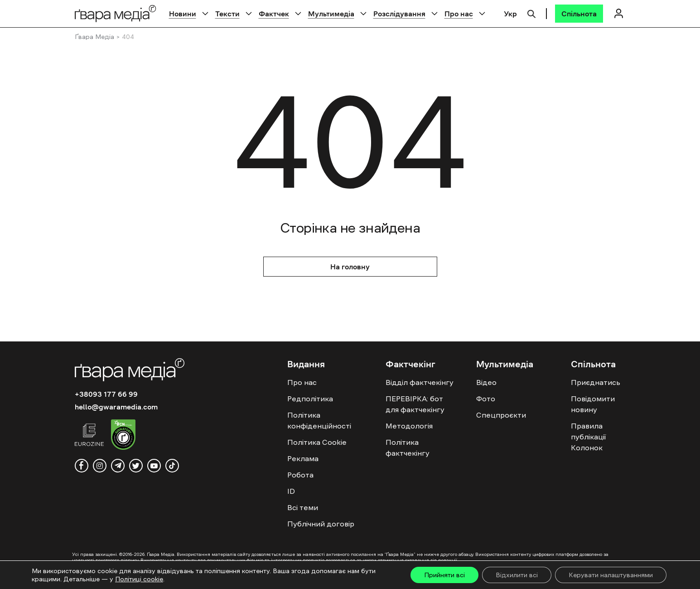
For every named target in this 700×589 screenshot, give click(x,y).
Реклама (303, 458)
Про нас (459, 14)
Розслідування (399, 14)
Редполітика (310, 399)
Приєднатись (596, 382)
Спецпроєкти (501, 415)
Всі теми (303, 507)
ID (291, 491)
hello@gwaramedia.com (116, 407)
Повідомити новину (593, 404)
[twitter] (136, 466)
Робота (300, 475)
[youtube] (154, 466)
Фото (486, 399)
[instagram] (100, 466)
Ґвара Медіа (94, 37)
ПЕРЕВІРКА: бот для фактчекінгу (415, 404)
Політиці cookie (139, 579)
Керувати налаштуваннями (611, 575)
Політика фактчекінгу (408, 448)
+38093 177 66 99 (106, 394)
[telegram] (118, 466)
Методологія (409, 426)
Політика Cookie (317, 442)
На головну (350, 267)
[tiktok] (172, 466)
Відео (486, 382)
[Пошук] (531, 13)
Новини (183, 14)
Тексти (227, 14)
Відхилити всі (517, 575)
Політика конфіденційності (319, 420)
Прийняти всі (444, 575)
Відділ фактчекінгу (420, 382)
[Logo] (116, 13)
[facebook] (82, 466)
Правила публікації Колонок (588, 437)
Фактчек (274, 14)
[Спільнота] (579, 14)
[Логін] (619, 13)
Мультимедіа (331, 14)
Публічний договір (321, 524)
